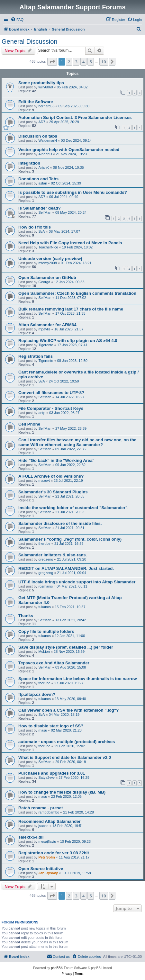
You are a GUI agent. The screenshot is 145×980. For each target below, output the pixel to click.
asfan (43, 183)
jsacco (43, 826)
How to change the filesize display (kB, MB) (62, 792)
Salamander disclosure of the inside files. (60, 523)
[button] (52, 62)
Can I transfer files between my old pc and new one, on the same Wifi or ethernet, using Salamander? (77, 442)
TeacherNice (48, 247)
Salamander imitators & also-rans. (53, 555)
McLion (44, 652)
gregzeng (46, 559)
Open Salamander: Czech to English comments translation (77, 293)
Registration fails (36, 356)
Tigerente (46, 345)
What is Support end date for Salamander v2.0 (65, 757)
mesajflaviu (47, 841)
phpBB (56, 968)
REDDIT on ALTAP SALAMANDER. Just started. (66, 568)
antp (42, 413)
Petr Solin (46, 857)
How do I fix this (35, 227)
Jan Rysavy (48, 873)
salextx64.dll (31, 837)
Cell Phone (29, 424)
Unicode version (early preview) (50, 259)
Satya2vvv (46, 778)
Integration (29, 163)
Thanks (26, 616)
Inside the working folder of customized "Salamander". (73, 508)
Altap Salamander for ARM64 (47, 325)
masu (43, 730)
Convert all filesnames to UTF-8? (51, 393)
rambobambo (49, 812)
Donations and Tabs (38, 179)
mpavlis (44, 329)
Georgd (44, 282)
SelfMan (45, 212)
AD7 (42, 122)
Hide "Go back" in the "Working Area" (56, 460)
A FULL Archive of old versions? (51, 476)
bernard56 (46, 106)
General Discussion (29, 41)
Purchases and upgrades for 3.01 (52, 773)
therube (44, 544)
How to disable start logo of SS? (51, 726)
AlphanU (45, 154)
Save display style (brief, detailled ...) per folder (66, 647)
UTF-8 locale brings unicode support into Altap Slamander (77, 582)
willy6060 (45, 87)
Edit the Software (36, 102)
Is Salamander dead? (40, 208)
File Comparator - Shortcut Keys (51, 408)
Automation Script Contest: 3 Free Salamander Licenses (75, 117)
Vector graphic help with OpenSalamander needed (69, 150)
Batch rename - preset (41, 808)
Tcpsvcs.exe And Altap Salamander (54, 663)
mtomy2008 (47, 263)
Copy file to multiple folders (46, 631)
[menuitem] (17, 20)
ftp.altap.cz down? (37, 694)
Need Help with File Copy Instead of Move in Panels (70, 243)
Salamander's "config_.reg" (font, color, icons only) (70, 539)
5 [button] (91, 62)
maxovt (44, 481)
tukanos (45, 607)
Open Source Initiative (41, 869)
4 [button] (83, 62)
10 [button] (104, 62)
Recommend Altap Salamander (50, 821)
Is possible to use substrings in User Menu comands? (73, 192)
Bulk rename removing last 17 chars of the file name (71, 309)
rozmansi (45, 586)
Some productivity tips (41, 83)
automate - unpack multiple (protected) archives (67, 742)
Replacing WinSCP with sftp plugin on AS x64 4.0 (68, 341)
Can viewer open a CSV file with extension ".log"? (68, 710)
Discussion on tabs (38, 136)
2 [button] (69, 62)
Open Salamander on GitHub (47, 278)
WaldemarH (48, 140)
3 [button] (76, 62)
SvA (41, 231)
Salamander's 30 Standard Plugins (53, 492)
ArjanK (44, 167)
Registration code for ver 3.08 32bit (54, 853)
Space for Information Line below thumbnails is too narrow (78, 679)
